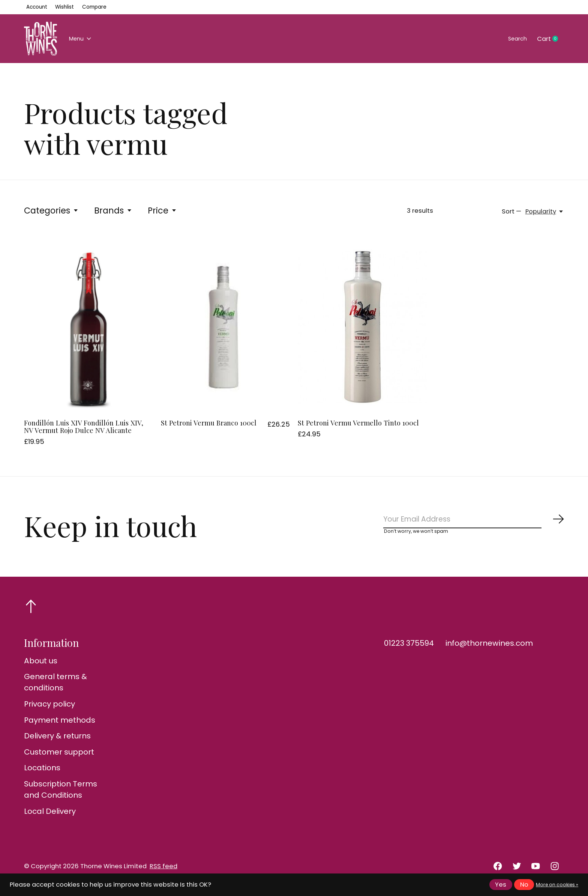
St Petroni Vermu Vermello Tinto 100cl (358, 423)
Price (162, 210)
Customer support (59, 756)
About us (41, 665)
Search (514, 39)
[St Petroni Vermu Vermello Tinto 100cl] (362, 327)
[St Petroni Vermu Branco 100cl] (225, 327)
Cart (550, 39)
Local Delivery (50, 815)
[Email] (474, 521)
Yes (501, 885)
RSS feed (163, 870)
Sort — (511, 211)
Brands (113, 210)
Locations (42, 772)
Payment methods (60, 724)
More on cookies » (557, 885)
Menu (83, 39)
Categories (51, 210)
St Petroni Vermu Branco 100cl (209, 423)
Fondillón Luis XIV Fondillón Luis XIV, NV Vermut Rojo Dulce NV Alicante (84, 426)
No (524, 885)
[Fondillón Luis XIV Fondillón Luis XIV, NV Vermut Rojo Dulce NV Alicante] (88, 327)
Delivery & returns (57, 740)
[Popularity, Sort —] (545, 211)
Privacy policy (49, 708)
